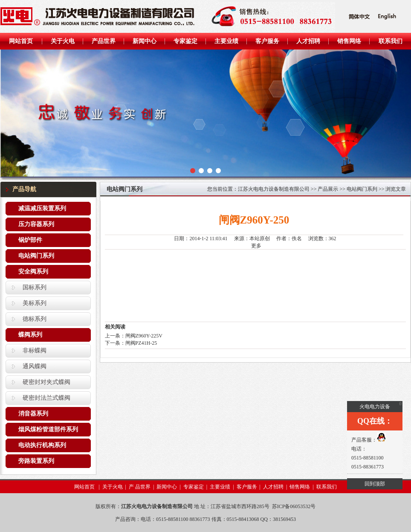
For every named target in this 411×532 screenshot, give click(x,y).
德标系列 (35, 319)
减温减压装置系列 (42, 208)
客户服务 (247, 487)
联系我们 (327, 487)
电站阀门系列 (36, 256)
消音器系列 (33, 414)
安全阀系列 (33, 272)
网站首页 (85, 487)
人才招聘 (273, 487)
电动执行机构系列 (42, 445)
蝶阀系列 (30, 335)
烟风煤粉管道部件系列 (48, 429)
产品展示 (328, 189)
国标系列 (35, 287)
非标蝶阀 (35, 350)
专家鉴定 (194, 487)
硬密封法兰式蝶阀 (46, 398)
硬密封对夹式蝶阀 (46, 382)
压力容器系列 (36, 224)
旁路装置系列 (36, 461)
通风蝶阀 (35, 366)
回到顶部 (375, 484)
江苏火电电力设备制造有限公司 (274, 189)
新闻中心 (167, 487)
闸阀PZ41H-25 (141, 343)
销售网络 (300, 487)
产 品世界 (140, 487)
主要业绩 (220, 487)
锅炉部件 (30, 240)
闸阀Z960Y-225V (144, 336)
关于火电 (113, 487)
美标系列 (35, 303)
